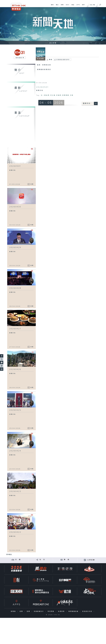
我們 (83, 6)
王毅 (72, 95)
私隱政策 (62, 611)
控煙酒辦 (66, 95)
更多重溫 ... (10, 555)
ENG (91, 5)
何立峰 (53, 95)
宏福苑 (59, 95)
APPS (78, 6)
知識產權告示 (39, 611)
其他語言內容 (88, 611)
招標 (29, 611)
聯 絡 (67, 560)
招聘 (22, 611)
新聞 (62, 6)
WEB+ (67, 6)
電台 (57, 6)
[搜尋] (100, 4)
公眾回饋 (91, 560)
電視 (52, 6)
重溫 (72, 6)
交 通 (18, 560)
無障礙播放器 (74, 611)
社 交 (42, 560)
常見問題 (51, 611)
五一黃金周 (45, 95)
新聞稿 (14, 611)
